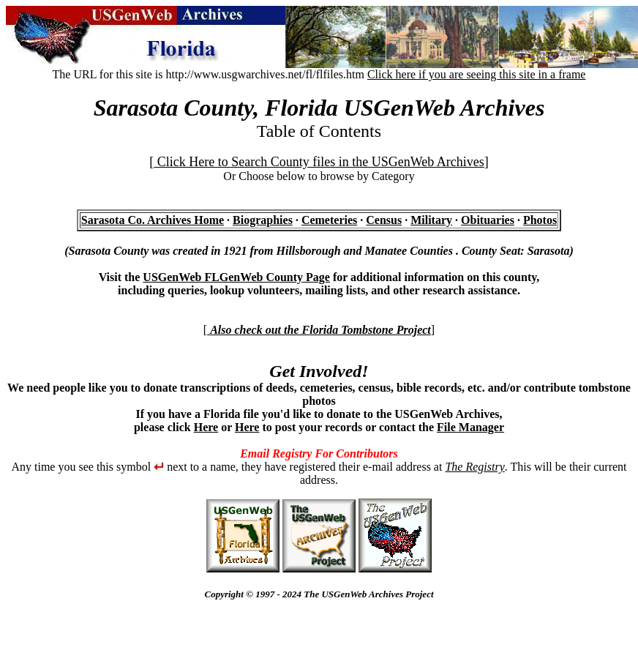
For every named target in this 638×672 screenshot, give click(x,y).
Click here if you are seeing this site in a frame (477, 74)
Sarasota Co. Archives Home (153, 220)
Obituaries (488, 220)
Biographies (263, 220)
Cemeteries (329, 220)
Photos (540, 220)
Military (431, 220)
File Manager (470, 427)
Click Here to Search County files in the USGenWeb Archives (319, 162)
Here (206, 427)
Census (384, 220)
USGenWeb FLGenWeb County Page (236, 277)
